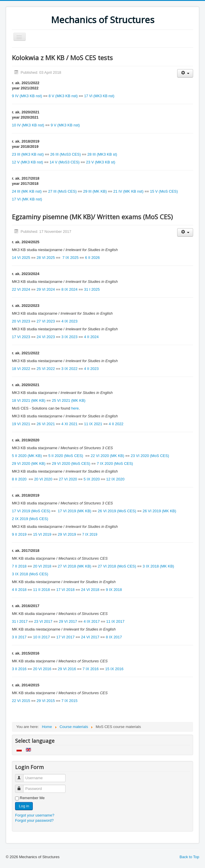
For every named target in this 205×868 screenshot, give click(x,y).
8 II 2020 (19, 479)
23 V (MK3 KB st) (101, 162)
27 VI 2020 (68, 479)
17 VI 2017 (65, 637)
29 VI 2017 (68, 621)
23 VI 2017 (43, 621)
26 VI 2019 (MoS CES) (117, 511)
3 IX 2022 (70, 369)
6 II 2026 (92, 258)
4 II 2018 (19, 590)
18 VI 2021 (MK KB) (29, 400)
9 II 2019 (19, 534)
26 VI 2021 (46, 424)
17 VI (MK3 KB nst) (99, 96)
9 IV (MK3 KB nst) (27, 96)
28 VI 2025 (46, 258)
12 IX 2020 (115, 479)
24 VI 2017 (90, 637)
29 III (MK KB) (95, 191)
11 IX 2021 (93, 424)
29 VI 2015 (46, 701)
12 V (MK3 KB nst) (28, 162)
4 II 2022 (116, 424)
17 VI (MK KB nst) (27, 199)
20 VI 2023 (21, 321)
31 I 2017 (20, 621)
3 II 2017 (19, 637)
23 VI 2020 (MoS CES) (150, 456)
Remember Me (32, 798)
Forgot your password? (34, 820)
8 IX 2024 (70, 289)
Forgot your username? (35, 815)
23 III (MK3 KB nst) (28, 154)
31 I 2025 (92, 289)
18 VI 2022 (21, 369)
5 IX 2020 (92, 479)
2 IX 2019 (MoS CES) (30, 519)
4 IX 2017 (92, 621)
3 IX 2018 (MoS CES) (30, 574)
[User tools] (185, 73)
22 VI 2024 (21, 289)
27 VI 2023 (46, 321)
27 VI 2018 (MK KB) (75, 566)
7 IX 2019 (90, 535)
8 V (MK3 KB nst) (63, 96)
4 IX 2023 (70, 321)
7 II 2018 (19, 566)
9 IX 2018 (114, 590)
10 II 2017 (41, 637)
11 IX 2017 (115, 621)
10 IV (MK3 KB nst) (28, 125)
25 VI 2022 (46, 369)
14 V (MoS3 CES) (65, 162)
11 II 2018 (41, 590)
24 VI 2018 (90, 590)
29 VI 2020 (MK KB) (29, 464)
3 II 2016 (19, 669)
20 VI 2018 (42, 566)
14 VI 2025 (21, 258)
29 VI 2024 (46, 289)
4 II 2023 (91, 369)
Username (22, 776)
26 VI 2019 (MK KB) (159, 511)
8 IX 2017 (114, 637)
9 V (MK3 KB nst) (65, 125)
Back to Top (189, 857)
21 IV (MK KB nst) (128, 191)
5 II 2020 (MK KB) (27, 456)
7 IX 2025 (70, 258)
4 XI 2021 (70, 424)
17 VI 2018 (65, 590)
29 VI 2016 (67, 669)
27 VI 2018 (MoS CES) (117, 566)
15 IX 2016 (114, 669)
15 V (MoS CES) (164, 191)
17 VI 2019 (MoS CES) (31, 511)
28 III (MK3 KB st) (102, 154)
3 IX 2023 (70, 337)
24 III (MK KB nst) (27, 191)
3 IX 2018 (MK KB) (158, 566)
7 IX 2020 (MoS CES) (115, 464)
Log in (24, 806)
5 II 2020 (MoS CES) (66, 456)
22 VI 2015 (21, 701)
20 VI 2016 (42, 669)
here (75, 408)
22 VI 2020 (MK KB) (108, 456)
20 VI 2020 (43, 479)
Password (22, 786)
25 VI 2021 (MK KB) (69, 400)
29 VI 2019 (67, 534)
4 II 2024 (91, 337)
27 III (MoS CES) (62, 191)
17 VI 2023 (21, 337)
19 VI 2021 (21, 424)
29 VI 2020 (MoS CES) (71, 464)
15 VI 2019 (42, 534)
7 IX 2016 (91, 669)
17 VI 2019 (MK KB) (75, 511)
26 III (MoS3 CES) (65, 154)
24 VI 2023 (46, 337)
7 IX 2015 (70, 701)
